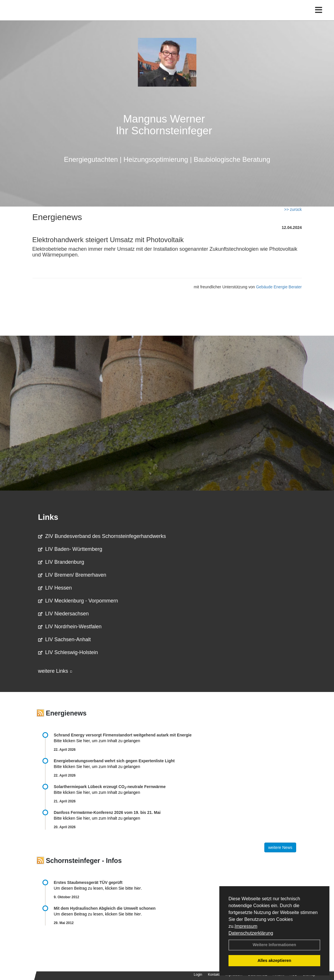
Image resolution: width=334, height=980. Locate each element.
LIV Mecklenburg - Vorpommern (78, 601)
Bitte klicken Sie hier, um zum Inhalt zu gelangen (97, 741)
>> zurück (293, 209)
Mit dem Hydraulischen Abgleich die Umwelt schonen (105, 908)
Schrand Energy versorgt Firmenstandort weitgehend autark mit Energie (123, 735)
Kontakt (214, 975)
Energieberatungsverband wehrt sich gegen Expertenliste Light (114, 761)
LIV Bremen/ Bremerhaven (72, 575)
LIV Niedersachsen (64, 614)
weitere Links (55, 671)
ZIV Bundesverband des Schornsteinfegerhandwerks (102, 536)
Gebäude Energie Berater (279, 287)
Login (198, 975)
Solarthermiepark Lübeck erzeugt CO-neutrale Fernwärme (110, 787)
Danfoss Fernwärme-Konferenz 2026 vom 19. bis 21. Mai (107, 812)
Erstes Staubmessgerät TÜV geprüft (88, 882)
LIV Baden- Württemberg (70, 549)
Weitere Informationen (274, 945)
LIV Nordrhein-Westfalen (70, 627)
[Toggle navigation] (319, 16)
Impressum (246, 926)
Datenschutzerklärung (251, 933)
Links (48, 517)
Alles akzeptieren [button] (274, 960)
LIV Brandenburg (61, 562)
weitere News (280, 847)
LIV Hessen (55, 588)
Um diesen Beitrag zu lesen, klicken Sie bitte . (98, 888)
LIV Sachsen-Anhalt (65, 639)
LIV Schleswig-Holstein (68, 652)
